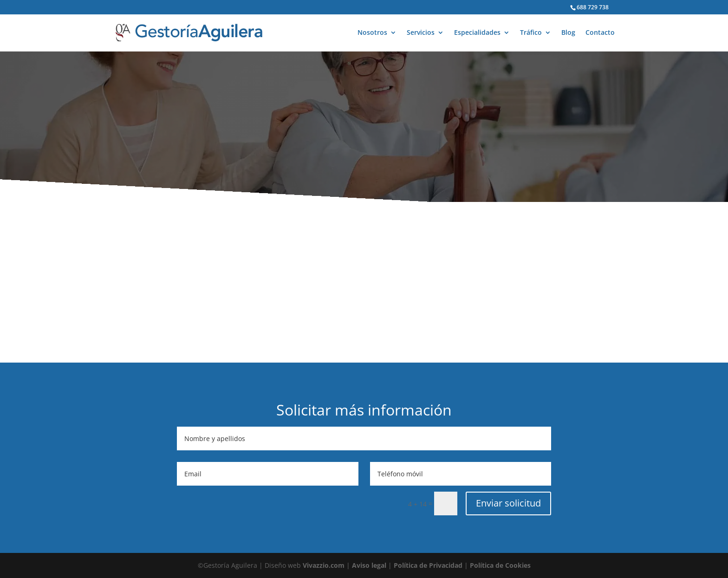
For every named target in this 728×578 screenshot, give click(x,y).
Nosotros (372, 33)
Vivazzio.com (324, 565)
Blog (568, 33)
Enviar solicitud (508, 503)
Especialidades (477, 33)
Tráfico (531, 33)
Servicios (421, 33)
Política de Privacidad (428, 565)
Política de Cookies (500, 565)
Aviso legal (369, 565)
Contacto (600, 33)
